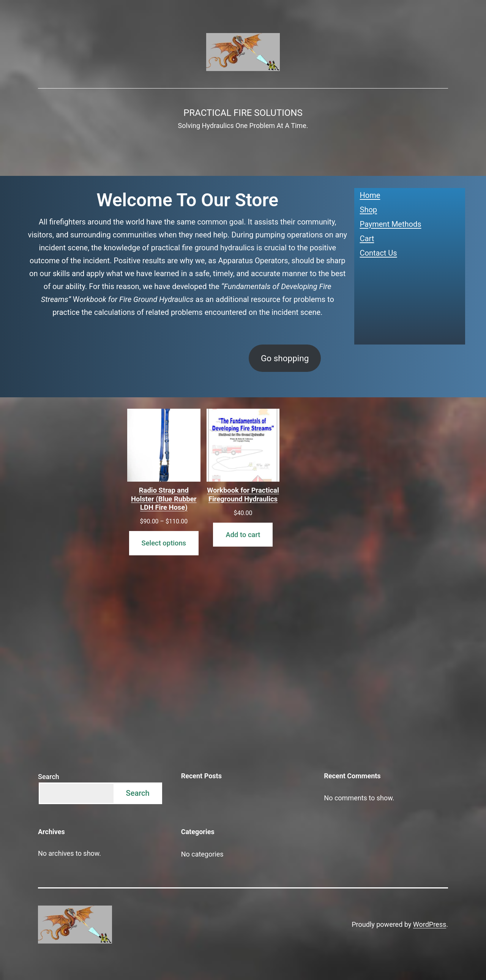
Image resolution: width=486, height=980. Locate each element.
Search (49, 777)
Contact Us (379, 253)
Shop (369, 210)
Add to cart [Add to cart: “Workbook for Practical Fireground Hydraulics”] (243, 535)
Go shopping (285, 358)
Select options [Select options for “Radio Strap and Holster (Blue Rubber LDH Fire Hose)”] (164, 543)
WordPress (430, 924)
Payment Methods (391, 224)
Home (370, 195)
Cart (367, 239)
